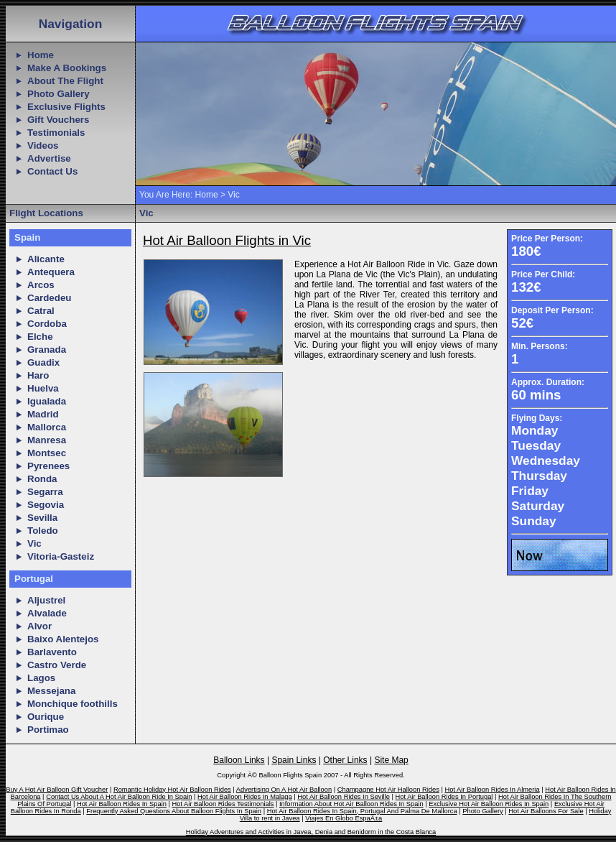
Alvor (39, 626)
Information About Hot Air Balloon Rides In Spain (351, 804)
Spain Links (294, 760)
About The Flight (65, 81)
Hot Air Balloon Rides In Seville (344, 797)
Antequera (51, 272)
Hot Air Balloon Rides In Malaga (245, 797)
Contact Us (52, 171)
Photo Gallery (59, 94)
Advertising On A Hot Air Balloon (284, 790)
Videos (43, 145)
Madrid (43, 414)
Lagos (41, 678)
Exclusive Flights (66, 107)
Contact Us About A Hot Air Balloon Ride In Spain (119, 797)
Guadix (43, 362)
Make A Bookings (67, 68)
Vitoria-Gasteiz (61, 556)
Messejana (51, 691)
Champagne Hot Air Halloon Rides (388, 790)
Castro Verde (57, 665)
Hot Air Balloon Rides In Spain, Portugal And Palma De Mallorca (362, 811)
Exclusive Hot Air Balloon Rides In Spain (489, 804)
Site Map (391, 760)
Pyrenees (48, 466)
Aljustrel (46, 600)
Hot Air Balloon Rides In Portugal (444, 797)
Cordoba (47, 324)
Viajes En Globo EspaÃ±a (344, 818)
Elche (40, 337)
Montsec (47, 453)
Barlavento (52, 652)
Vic (34, 543)
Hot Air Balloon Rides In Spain (122, 804)
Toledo (43, 531)
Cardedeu (49, 298)
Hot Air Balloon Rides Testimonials (223, 804)
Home (41, 55)
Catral (41, 311)
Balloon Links (239, 760)
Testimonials (56, 133)
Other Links (345, 760)
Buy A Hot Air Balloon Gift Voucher (57, 790)
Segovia (46, 505)
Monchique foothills (73, 704)
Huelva (43, 388)
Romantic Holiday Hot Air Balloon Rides (172, 790)
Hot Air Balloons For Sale (546, 811)
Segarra (45, 492)
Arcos (41, 285)
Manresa (47, 440)
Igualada (47, 401)
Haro (38, 375)
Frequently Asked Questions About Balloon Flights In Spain (174, 811)
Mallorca (47, 427)
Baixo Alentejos (63, 639)
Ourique (46, 717)
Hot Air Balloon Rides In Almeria (492, 790)
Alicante (46, 259)
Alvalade (47, 613)
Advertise (49, 158)
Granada (47, 350)
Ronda (42, 479)
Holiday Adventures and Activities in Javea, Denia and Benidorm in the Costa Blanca (311, 832)
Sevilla (42, 518)
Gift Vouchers (58, 120)
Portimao (48, 730)
